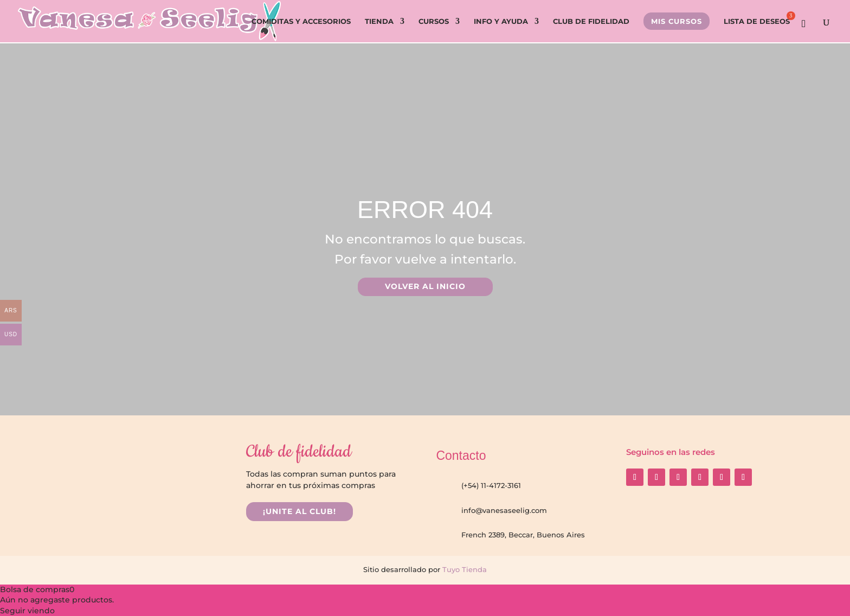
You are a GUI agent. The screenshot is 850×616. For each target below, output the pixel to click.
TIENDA (379, 21)
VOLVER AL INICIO (425, 286)
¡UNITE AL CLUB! (300, 511)
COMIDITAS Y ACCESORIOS (301, 21)
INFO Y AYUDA (501, 21)
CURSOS (434, 21)
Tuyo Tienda (463, 569)
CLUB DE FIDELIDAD (591, 21)
